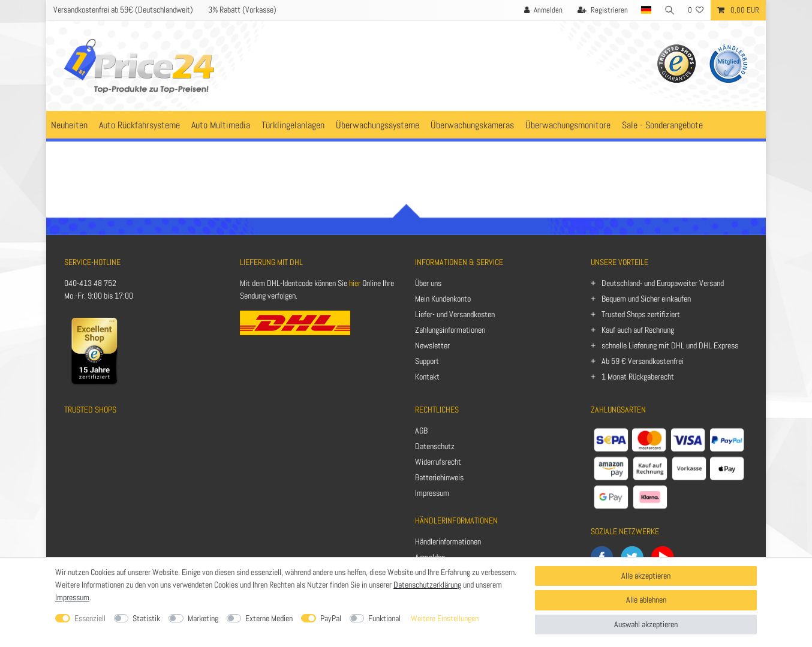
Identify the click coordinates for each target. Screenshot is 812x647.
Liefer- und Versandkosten (455, 314)
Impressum (432, 493)
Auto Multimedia (221, 125)
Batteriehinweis (439, 477)
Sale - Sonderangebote (662, 125)
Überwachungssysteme (378, 125)
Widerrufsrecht (438, 462)
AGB (421, 431)
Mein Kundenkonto (443, 299)
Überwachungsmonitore (568, 125)
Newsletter (432, 345)
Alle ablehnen (646, 600)
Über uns (428, 283)
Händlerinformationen (448, 541)
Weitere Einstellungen (445, 618)
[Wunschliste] (696, 10)
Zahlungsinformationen (450, 330)
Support (427, 361)
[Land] (645, 10)
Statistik (146, 618)
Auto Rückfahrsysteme (139, 125)
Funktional (384, 618)
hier (355, 283)
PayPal (331, 618)
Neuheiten (69, 125)
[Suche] (669, 10)
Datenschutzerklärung (427, 585)
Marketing (203, 618)
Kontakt (427, 377)
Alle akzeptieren (646, 576)
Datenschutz (435, 446)
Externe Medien (269, 618)
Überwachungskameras (472, 125)
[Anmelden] (542, 10)
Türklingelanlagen (293, 125)
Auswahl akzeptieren (646, 624)
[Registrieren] (602, 10)
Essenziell (90, 618)
